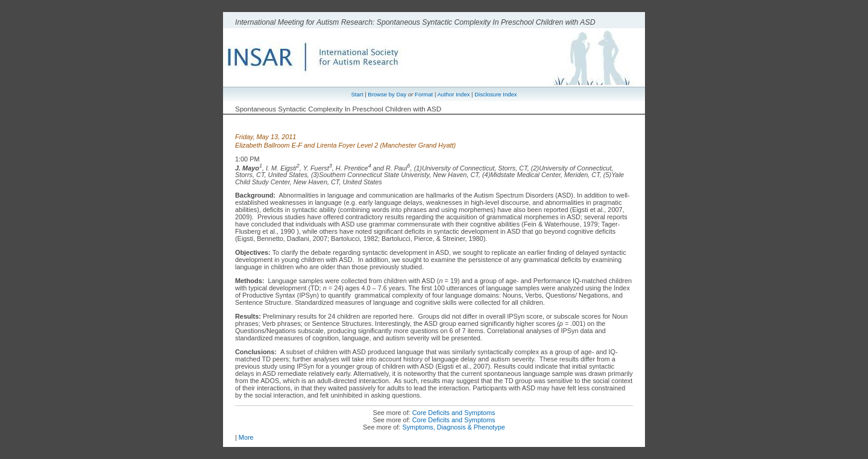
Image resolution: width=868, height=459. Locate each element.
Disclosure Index (495, 94)
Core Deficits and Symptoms (454, 413)
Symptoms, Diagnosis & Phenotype (453, 427)
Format (424, 94)
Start (357, 94)
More (246, 437)
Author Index (453, 94)
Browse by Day (387, 94)
